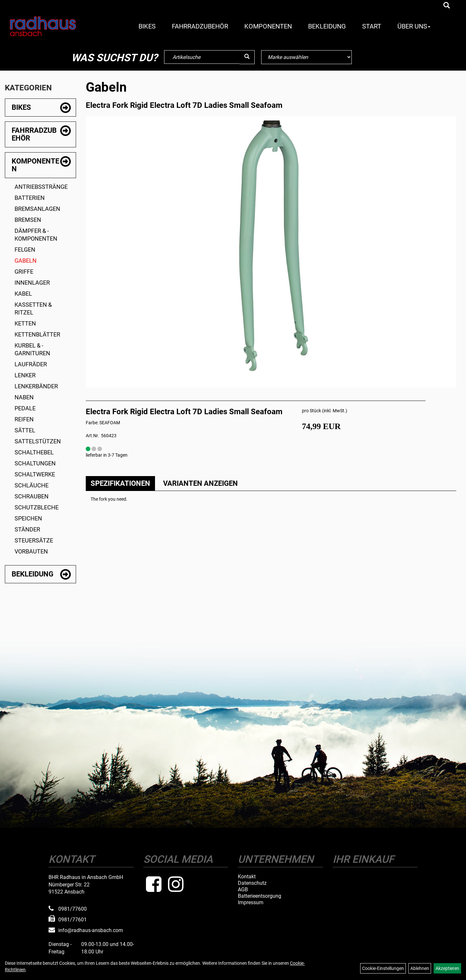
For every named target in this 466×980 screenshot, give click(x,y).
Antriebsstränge (41, 187)
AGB (243, 890)
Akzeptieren (447, 968)
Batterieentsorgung (260, 896)
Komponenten (268, 26)
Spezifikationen (120, 483)
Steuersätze (34, 540)
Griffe (24, 272)
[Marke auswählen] (306, 57)
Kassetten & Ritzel (33, 308)
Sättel (25, 430)
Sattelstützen (38, 441)
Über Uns (414, 26)
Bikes (147, 26)
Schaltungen (35, 463)
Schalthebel (34, 452)
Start (372, 26)
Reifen (24, 419)
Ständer (27, 529)
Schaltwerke (35, 474)
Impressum (251, 903)
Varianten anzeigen (200, 483)
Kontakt (247, 877)
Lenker (25, 375)
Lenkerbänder (36, 386)
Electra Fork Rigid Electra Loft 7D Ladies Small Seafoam (184, 105)
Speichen (28, 518)
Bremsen (28, 220)
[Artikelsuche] (447, 6)
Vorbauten (31, 551)
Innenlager (32, 283)
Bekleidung (327, 26)
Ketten (25, 323)
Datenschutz (252, 883)
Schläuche (32, 485)
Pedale (25, 408)
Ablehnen (420, 968)
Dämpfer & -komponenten (36, 235)
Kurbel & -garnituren (32, 349)
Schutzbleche (37, 507)
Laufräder (31, 364)
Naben (24, 397)
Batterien (30, 198)
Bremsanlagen (37, 209)
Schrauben (32, 496)
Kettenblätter (37, 334)
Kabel (23, 294)
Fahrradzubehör (200, 26)
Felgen (25, 250)
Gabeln (26, 261)
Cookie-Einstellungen (383, 968)
